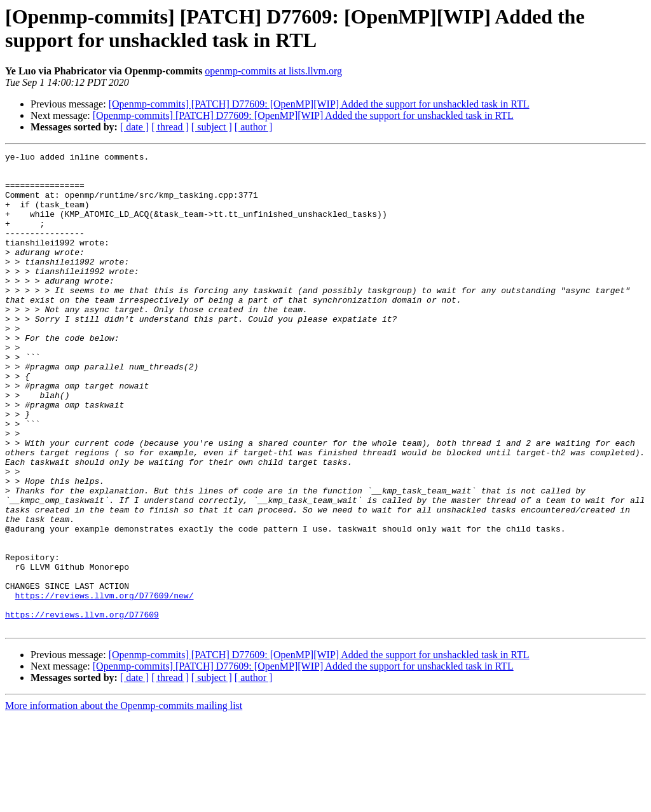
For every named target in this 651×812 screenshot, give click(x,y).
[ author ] (254, 127)
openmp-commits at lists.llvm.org (273, 71)
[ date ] (134, 127)
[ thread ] (170, 127)
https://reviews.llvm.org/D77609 (82, 708)
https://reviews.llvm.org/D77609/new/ (105, 685)
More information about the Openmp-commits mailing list (124, 801)
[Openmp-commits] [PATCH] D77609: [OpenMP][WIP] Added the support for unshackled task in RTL (319, 104)
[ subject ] (212, 127)
